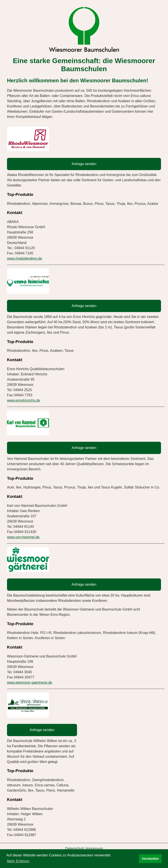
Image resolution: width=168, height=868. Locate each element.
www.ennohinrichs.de (24, 400)
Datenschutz (75, 848)
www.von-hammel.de (23, 537)
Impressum (94, 848)
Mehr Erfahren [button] (18, 861)
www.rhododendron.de (24, 258)
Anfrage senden (84, 164)
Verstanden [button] (150, 859)
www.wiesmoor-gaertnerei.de (30, 682)
